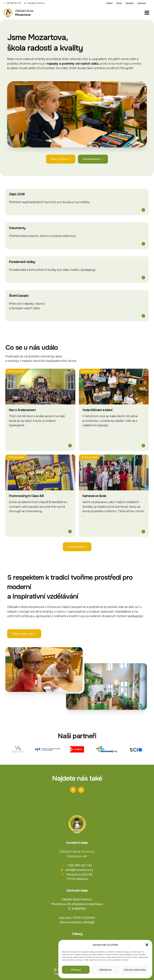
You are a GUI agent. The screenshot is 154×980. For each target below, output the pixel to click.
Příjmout (76, 970)
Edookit (109, 3)
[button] (147, 945)
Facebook (129, 3)
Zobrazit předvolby (135, 970)
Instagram (142, 3)
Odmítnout (105, 970)
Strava (119, 3)
